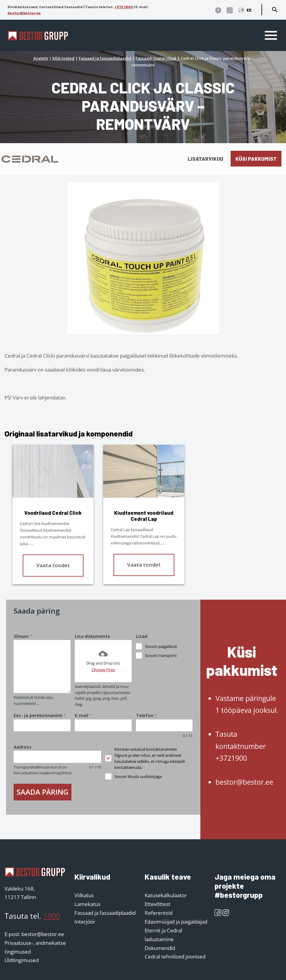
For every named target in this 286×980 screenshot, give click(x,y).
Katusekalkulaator (166, 895)
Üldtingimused (22, 960)
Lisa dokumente (92, 636)
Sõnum (23, 636)
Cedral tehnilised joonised (175, 956)
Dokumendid (160, 948)
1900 (52, 916)
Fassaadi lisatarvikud (156, 58)
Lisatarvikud (205, 159)
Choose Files (103, 670)
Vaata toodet (53, 565)
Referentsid (159, 913)
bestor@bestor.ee (24, 13)
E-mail (83, 715)
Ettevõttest (158, 904)
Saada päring (43, 792)
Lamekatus (87, 904)
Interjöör (85, 922)
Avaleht (41, 58)
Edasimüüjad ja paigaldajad (176, 922)
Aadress (23, 747)
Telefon (146, 715)
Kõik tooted (63, 58)
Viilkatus (84, 895)
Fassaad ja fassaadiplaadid (105, 58)
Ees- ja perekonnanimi (40, 715)
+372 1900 (124, 7)
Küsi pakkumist (256, 159)
